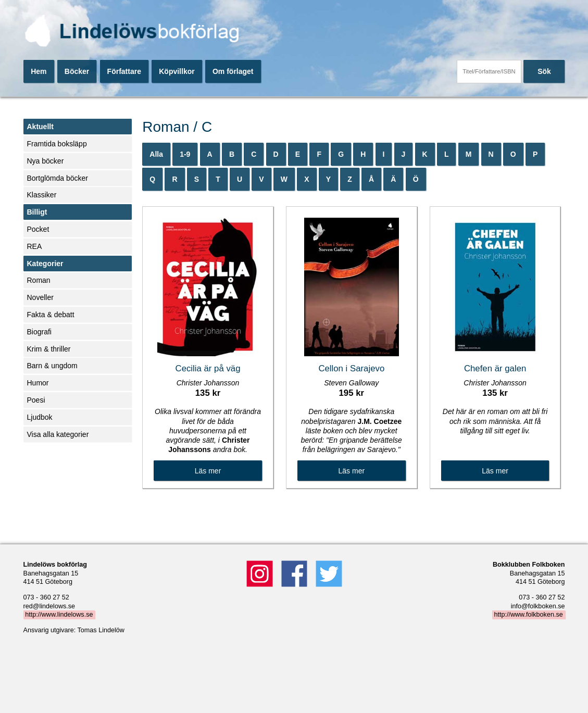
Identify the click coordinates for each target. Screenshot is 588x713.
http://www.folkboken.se (528, 615)
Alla (156, 154)
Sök (544, 71)
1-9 (185, 154)
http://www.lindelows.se (59, 615)
